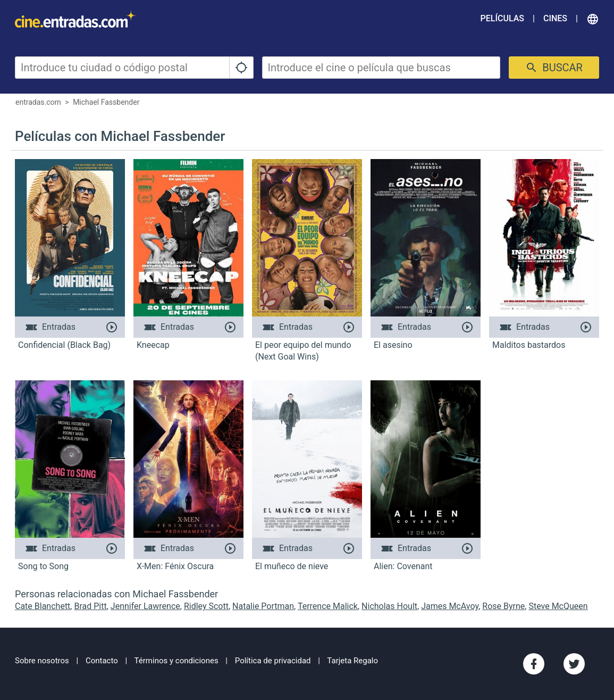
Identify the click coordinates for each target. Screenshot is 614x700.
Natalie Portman (263, 606)
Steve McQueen (558, 606)
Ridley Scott (206, 606)
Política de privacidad (273, 661)
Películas (502, 18)
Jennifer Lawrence (145, 606)
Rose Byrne (503, 606)
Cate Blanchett (43, 606)
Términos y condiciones (176, 661)
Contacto (102, 661)
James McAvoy (450, 606)
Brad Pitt (90, 606)
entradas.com (38, 102)
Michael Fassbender (106, 102)
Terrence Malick (328, 606)
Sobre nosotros (42, 661)
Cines (555, 18)
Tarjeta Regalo (352, 661)
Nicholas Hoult (389, 606)
